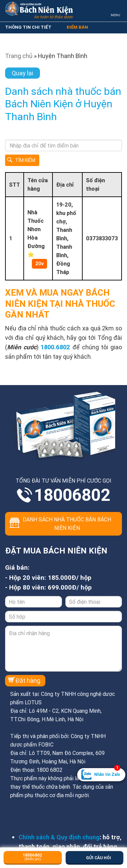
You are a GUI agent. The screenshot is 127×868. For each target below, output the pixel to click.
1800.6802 (55, 347)
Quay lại (23, 73)
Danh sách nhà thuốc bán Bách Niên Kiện (67, 524)
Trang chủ (19, 56)
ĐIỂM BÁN (77, 27)
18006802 (72, 495)
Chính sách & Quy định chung (59, 837)
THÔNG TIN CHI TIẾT (28, 27)
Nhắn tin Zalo (107, 772)
